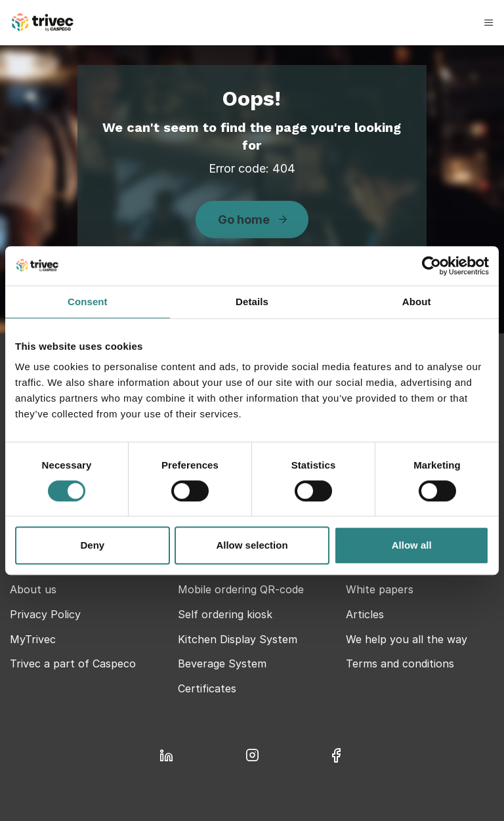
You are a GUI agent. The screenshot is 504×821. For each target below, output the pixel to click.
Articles (365, 614)
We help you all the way (407, 639)
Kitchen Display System (238, 639)
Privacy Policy (45, 614)
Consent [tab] (88, 302)
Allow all (412, 545)
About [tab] (417, 302)
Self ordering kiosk (225, 614)
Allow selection (252, 545)
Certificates (207, 688)
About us (33, 589)
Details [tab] (252, 302)
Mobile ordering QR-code (241, 589)
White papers (380, 589)
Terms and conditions (400, 663)
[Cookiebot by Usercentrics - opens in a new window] (431, 266)
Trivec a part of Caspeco (73, 663)
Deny (92, 545)
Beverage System (222, 663)
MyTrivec (33, 639)
